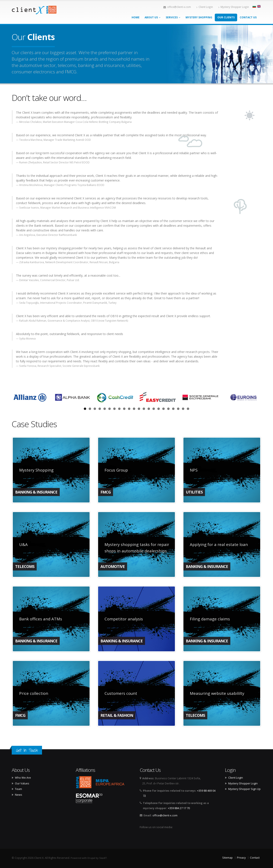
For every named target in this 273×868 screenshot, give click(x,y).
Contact (255, 858)
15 (154, 409)
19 (173, 409)
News (19, 795)
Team (18, 789)
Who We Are (23, 778)
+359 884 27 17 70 (179, 808)
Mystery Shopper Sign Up (244, 789)
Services (173, 17)
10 (129, 409)
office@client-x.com (177, 7)
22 (188, 409)
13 (144, 409)
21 (183, 409)
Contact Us (248, 17)
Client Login (205, 7)
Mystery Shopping (199, 17)
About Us (153, 17)
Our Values (22, 784)
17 (163, 409)
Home (136, 17)
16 (159, 409)
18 (168, 409)
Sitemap (227, 858)
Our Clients (226, 17)
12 (139, 409)
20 (178, 409)
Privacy (241, 858)
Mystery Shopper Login (234, 7)
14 (149, 409)
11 (134, 409)
